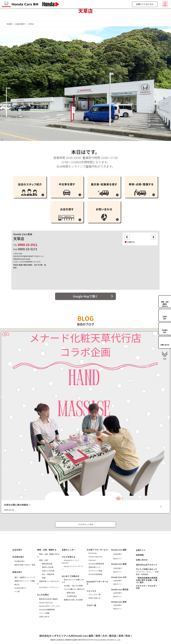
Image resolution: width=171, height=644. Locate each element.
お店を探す (20, 24)
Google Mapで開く (85, 296)
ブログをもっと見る (85, 524)
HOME (9, 24)
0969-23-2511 (28, 245)
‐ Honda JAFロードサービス (48, 606)
